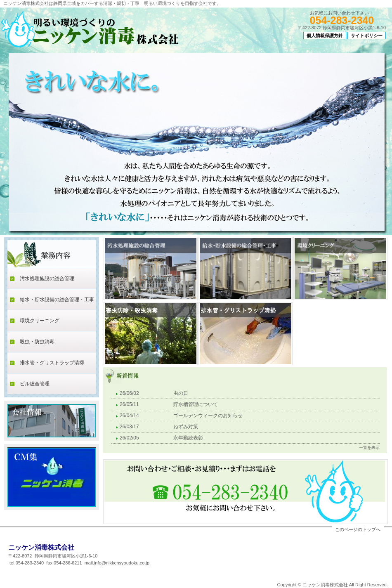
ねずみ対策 (186, 427)
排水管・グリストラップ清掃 (52, 363)
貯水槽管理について (196, 404)
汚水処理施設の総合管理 (47, 279)
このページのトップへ (358, 529)
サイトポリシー (367, 35)
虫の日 (181, 393)
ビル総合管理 (35, 384)
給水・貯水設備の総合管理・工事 (57, 300)
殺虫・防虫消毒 (37, 342)
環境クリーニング (40, 321)
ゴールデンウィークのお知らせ (208, 416)
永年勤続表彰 (188, 438)
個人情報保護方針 (325, 35)
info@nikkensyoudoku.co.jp (122, 563)
